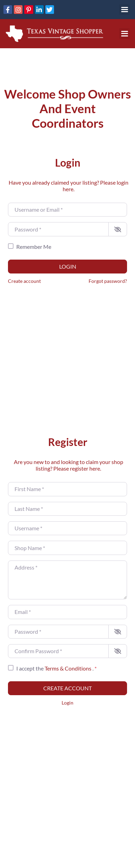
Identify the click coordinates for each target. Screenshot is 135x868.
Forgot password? (108, 281)
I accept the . (56, 668)
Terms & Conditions (69, 668)
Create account (24, 281)
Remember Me (34, 247)
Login (68, 266)
